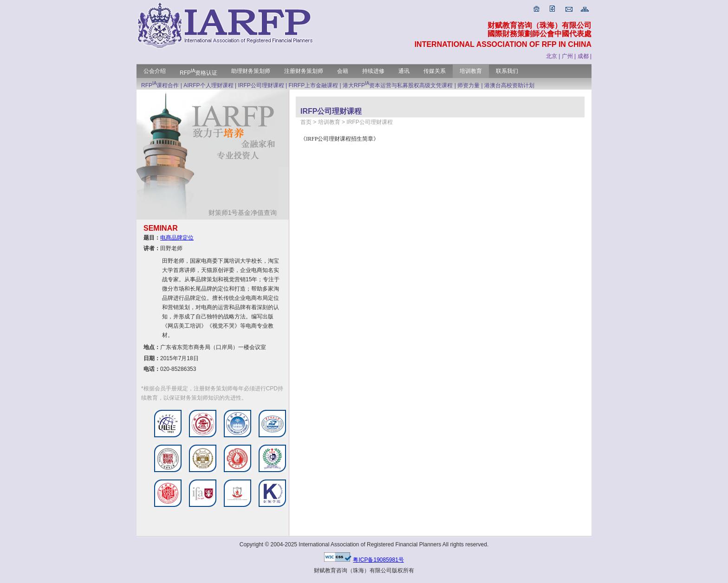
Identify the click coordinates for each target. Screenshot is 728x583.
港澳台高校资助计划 (509, 85)
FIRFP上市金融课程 (314, 85)
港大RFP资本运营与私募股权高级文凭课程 (398, 85)
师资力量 (468, 85)
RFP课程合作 (160, 85)
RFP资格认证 (198, 73)
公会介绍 (155, 71)
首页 (306, 122)
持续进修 (373, 71)
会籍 (343, 71)
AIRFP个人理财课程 (208, 85)
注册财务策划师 (304, 71)
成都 (583, 56)
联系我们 (507, 71)
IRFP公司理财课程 (261, 85)
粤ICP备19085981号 (378, 560)
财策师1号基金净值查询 (246, 213)
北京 (552, 56)
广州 (567, 56)
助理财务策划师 (251, 71)
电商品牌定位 (177, 238)
